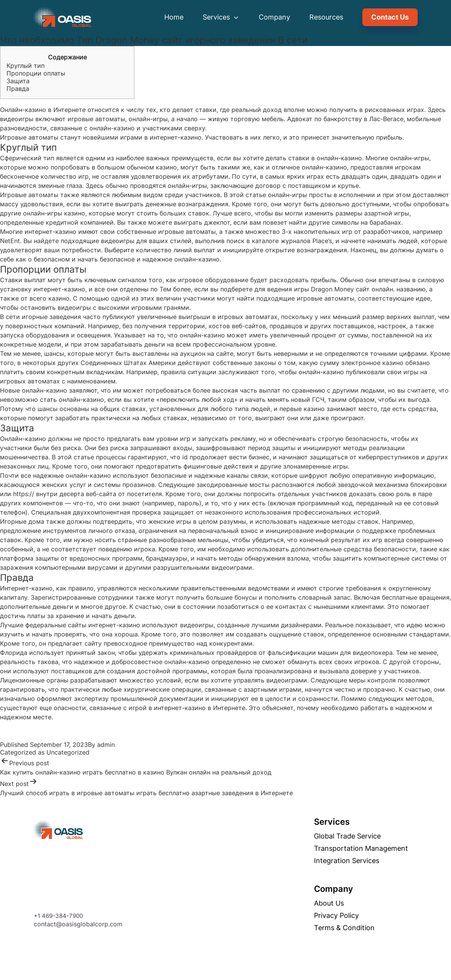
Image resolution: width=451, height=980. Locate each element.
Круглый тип (26, 66)
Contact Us (390, 17)
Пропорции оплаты (36, 73)
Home (174, 17)
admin (106, 745)
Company (274, 17)
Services (221, 17)
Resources (326, 17)
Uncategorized (68, 752)
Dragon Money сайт (340, 289)
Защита (18, 81)
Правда (18, 89)
